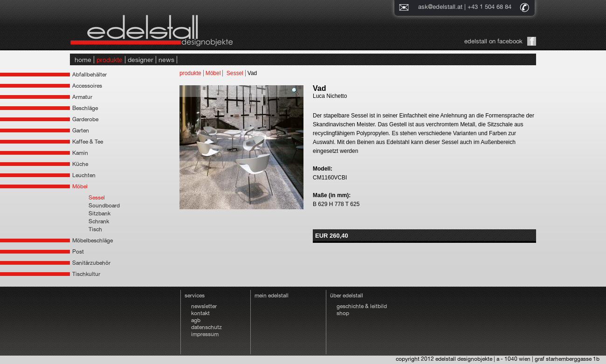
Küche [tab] (80, 164)
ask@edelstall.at (440, 7)
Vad (252, 73)
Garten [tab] (81, 130)
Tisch (95, 229)
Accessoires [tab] (87, 86)
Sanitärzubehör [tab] (91, 263)
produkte (110, 60)
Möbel (213, 73)
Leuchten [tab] (84, 175)
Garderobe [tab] (85, 119)
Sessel (97, 198)
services (195, 295)
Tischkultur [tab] (86, 274)
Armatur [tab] (82, 97)
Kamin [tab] (80, 153)
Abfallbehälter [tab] (90, 75)
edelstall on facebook (493, 41)
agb (196, 320)
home (83, 60)
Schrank (99, 221)
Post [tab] (78, 252)
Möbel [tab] (80, 186)
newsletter (204, 306)
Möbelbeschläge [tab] (93, 240)
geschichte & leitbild (362, 306)
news (166, 60)
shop (343, 313)
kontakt (200, 313)
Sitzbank (100, 213)
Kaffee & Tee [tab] (88, 142)
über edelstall (347, 295)
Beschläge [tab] (85, 108)
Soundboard (104, 206)
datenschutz (207, 327)
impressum (205, 334)
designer (141, 60)
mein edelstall (272, 295)
